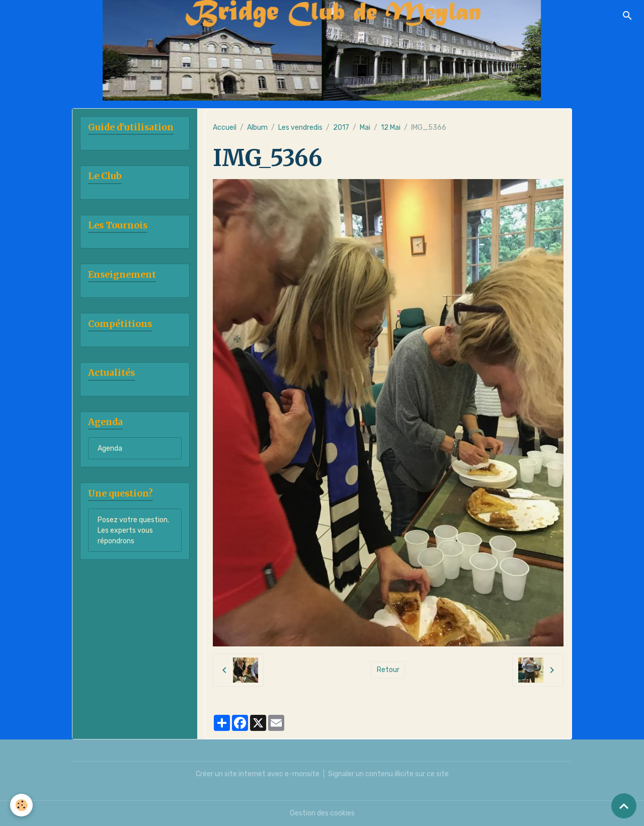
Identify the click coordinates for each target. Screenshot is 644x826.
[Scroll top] (624, 806)
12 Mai (391, 128)
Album (257, 128)
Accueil (225, 128)
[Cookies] (21, 805)
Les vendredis (300, 128)
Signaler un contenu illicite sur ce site (388, 774)
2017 (341, 128)
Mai (365, 128)
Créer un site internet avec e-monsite (258, 774)
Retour (388, 670)
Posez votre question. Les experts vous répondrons (133, 530)
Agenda (110, 448)
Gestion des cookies (322, 813)
